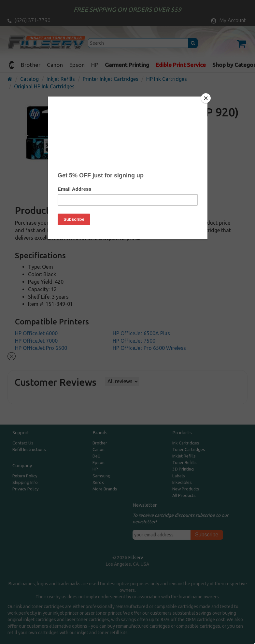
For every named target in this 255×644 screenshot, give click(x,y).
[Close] (206, 98)
